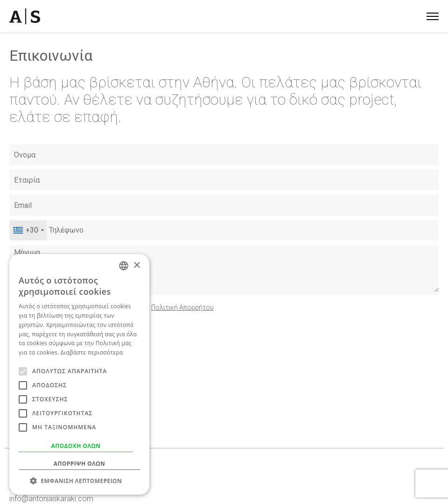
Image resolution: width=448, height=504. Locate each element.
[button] (79, 481)
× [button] (136, 266)
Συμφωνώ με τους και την (119, 308)
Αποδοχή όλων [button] (76, 446)
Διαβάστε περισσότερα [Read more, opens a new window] (92, 352)
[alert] (79, 374)
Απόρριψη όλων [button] (79, 464)
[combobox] (28, 230)
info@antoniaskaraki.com (51, 499)
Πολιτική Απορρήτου (182, 307)
